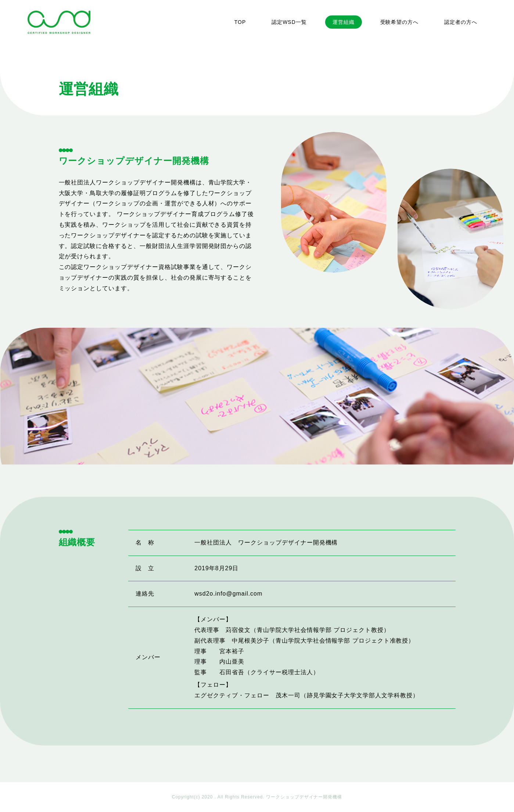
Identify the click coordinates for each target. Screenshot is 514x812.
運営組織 (344, 22)
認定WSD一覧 (289, 22)
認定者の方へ (461, 22)
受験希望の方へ (400, 22)
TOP (240, 22)
